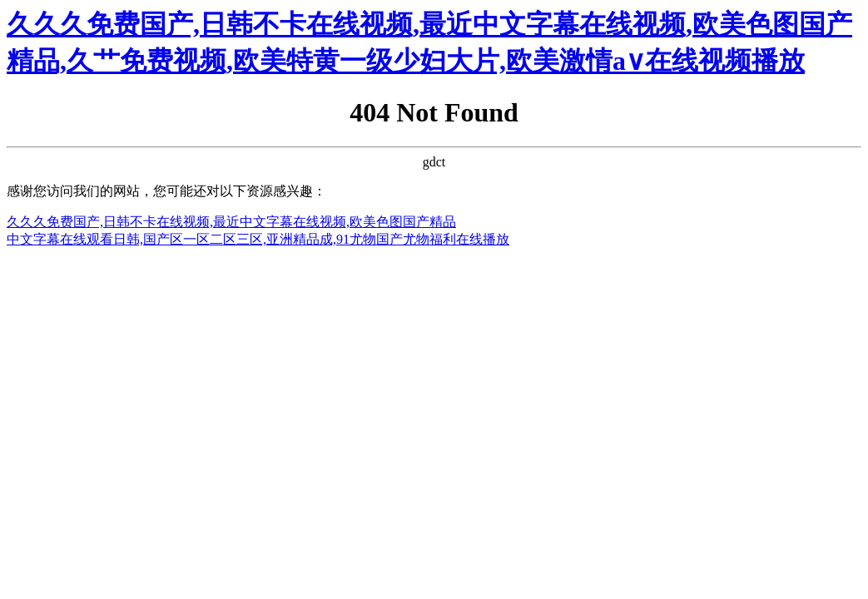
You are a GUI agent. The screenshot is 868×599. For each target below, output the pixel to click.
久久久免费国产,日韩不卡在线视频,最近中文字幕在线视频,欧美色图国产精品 (231, 222)
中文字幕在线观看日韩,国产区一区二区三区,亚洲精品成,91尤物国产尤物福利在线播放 (258, 239)
